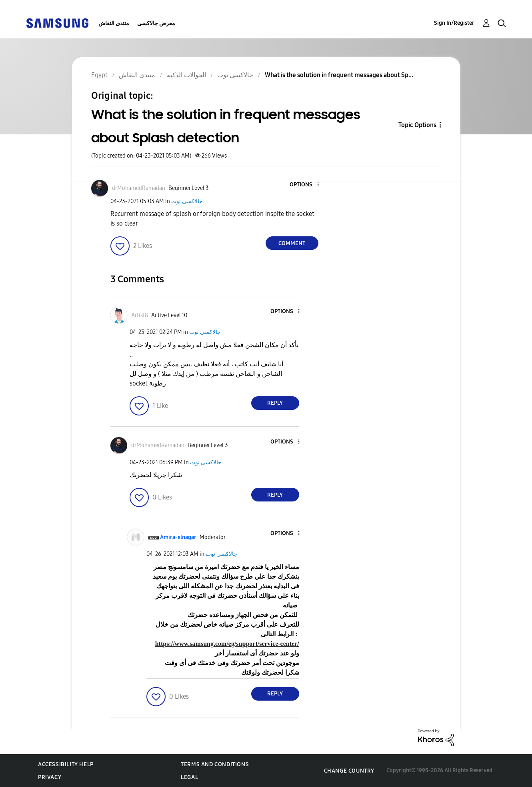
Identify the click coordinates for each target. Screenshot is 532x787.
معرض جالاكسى (156, 23)
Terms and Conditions (215, 764)
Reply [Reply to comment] (275, 403)
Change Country (349, 771)
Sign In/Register (454, 23)
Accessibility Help (66, 764)
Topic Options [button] (417, 125)
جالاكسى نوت (187, 201)
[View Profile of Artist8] (140, 315)
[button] (304, 185)
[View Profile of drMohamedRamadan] (139, 188)
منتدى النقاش (114, 23)
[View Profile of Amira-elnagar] (178, 537)
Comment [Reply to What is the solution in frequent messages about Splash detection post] (292, 243)
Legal (189, 777)
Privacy (50, 777)
